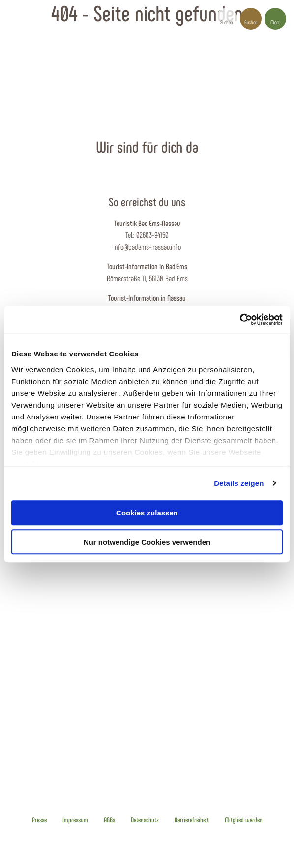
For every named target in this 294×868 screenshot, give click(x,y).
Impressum (75, 820)
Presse (39, 820)
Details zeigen (239, 483)
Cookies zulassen (147, 513)
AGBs (109, 820)
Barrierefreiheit (192, 820)
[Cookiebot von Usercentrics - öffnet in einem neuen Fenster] (240, 320)
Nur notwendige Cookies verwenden (147, 542)
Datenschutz (145, 820)
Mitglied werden (244, 820)
